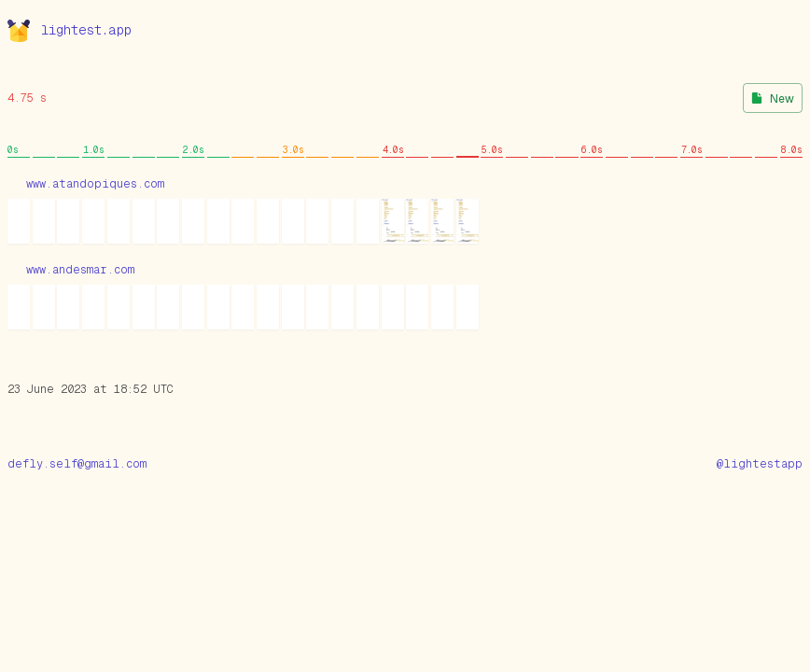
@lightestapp (760, 464)
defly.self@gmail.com (77, 464)
